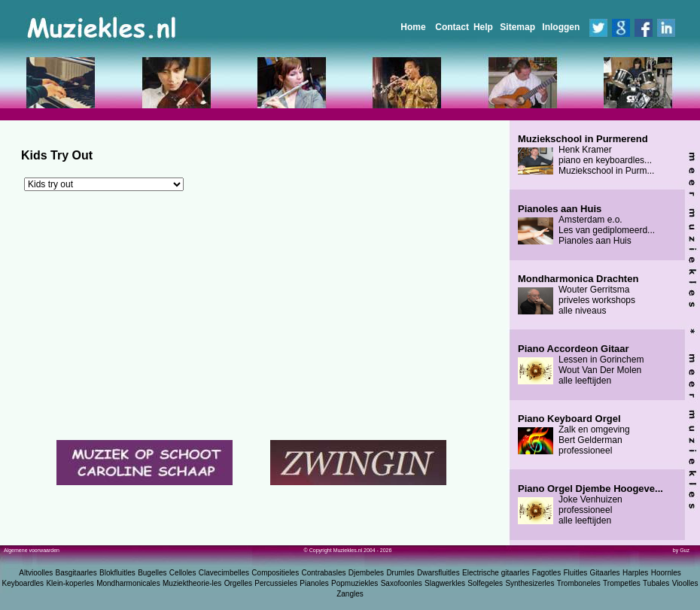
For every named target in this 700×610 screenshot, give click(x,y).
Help (483, 27)
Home (413, 27)
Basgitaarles (76, 573)
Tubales (656, 583)
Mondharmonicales (128, 583)
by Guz (681, 550)
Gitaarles (605, 573)
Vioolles (685, 583)
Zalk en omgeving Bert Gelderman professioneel (574, 435)
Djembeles (366, 573)
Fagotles (546, 573)
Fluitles (576, 573)
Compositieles (275, 573)
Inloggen (561, 27)
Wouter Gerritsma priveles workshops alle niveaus (578, 295)
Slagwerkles (445, 583)
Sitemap (517, 27)
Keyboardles (23, 583)
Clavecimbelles (224, 573)
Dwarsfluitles (438, 573)
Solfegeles (485, 583)
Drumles (400, 573)
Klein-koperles (70, 583)
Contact (452, 27)
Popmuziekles (355, 583)
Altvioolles (36, 573)
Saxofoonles (402, 583)
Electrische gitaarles (496, 573)
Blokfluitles (117, 573)
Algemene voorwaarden (32, 550)
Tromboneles (579, 583)
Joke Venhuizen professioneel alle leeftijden (590, 505)
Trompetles (622, 583)
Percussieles (276, 583)
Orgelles (238, 583)
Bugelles (152, 573)
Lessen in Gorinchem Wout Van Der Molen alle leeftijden (581, 365)
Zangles (350, 594)
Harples (635, 573)
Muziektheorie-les (192, 583)
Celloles (183, 573)
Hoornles (666, 573)
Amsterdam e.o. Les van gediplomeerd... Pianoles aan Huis (586, 225)
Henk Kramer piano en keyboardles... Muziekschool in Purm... (586, 155)
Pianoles (314, 583)
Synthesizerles (530, 583)
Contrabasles (324, 573)
